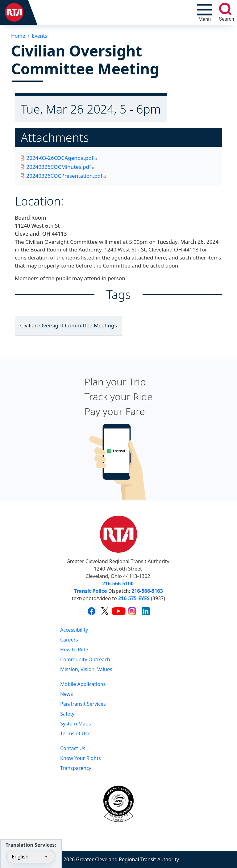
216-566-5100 (118, 584)
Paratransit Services (83, 704)
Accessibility (74, 630)
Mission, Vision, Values (86, 669)
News (67, 694)
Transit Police (90, 591)
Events (39, 36)
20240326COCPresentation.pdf (67, 176)
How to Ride (74, 650)
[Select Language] (31, 857)
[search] (225, 9)
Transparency (76, 768)
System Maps (76, 724)
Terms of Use (75, 733)
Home (18, 36)
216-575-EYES (134, 598)
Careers (69, 640)
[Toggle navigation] (205, 12)
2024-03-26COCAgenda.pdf (62, 158)
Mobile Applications (83, 684)
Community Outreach (85, 659)
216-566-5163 (147, 591)
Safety (67, 714)
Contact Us (73, 748)
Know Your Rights (81, 758)
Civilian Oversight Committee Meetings (69, 325)
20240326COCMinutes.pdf (61, 167)
